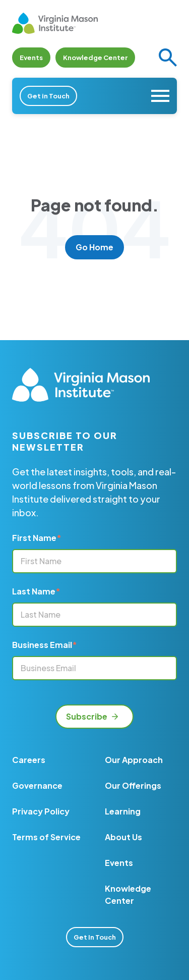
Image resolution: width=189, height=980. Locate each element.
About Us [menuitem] (123, 837)
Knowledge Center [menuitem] (128, 894)
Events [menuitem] (119, 863)
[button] (168, 58)
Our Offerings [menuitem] (133, 785)
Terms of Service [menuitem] (46, 837)
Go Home (94, 247)
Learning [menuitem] (123, 811)
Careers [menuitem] (29, 760)
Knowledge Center (95, 58)
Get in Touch (48, 96)
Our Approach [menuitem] (134, 760)
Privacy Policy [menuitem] (41, 811)
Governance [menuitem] (37, 785)
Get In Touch (95, 937)
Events (31, 58)
